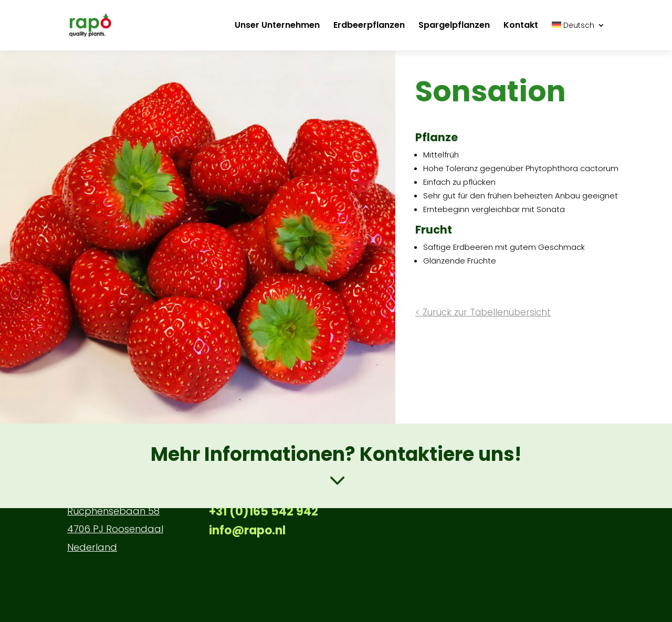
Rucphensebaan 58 (113, 511)
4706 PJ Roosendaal (115, 529)
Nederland (92, 547)
